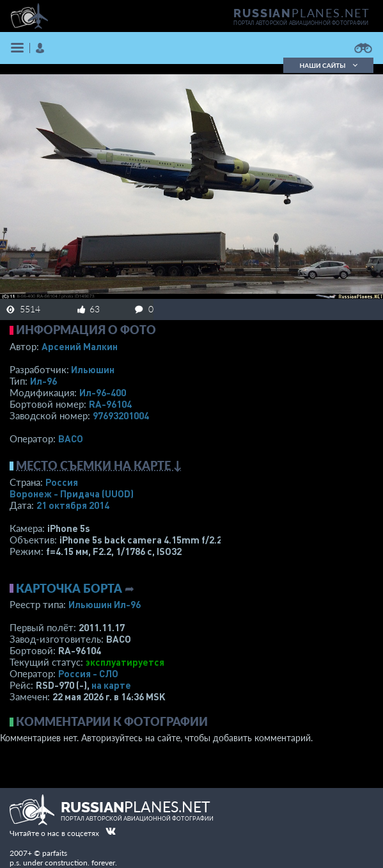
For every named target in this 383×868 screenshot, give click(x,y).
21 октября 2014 (73, 505)
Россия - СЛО (88, 673)
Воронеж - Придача (72, 494)
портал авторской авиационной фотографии (301, 23)
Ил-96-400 (103, 392)
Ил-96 (43, 381)
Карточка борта (69, 588)
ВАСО (71, 438)
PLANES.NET (302, 13)
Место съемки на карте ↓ (99, 465)
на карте (111, 685)
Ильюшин (93, 369)
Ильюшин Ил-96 (105, 604)
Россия (62, 482)
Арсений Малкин (80, 346)
